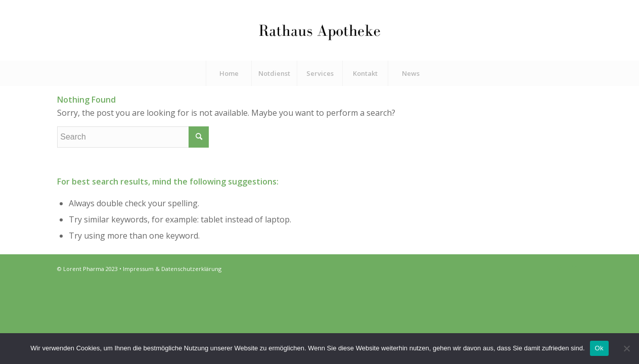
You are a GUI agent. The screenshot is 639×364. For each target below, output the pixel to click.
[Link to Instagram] (559, 267)
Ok (599, 348)
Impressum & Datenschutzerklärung (172, 269)
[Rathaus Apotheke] (319, 30)
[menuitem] (229, 73)
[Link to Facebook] (544, 267)
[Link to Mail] (574, 267)
